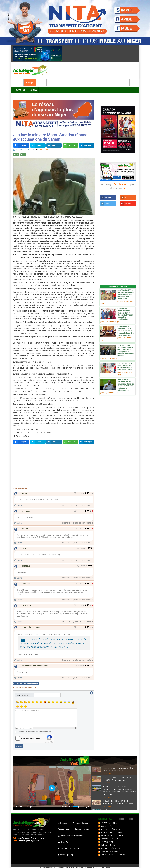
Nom (22, 693)
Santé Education (107, 833)
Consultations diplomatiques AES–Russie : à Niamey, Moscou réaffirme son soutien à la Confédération (125, 314)
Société (41, 82)
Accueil (18, 82)
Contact (33, 90)
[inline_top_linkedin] (54, 146)
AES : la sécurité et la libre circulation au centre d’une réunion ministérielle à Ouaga (125, 367)
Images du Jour (80, 821)
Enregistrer (19, 744)
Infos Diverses (82, 827)
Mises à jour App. (66, 853)
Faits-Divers (64, 827)
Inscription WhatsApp (68, 846)
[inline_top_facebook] (21, 146)
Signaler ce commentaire (82, 506)
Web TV (63, 840)
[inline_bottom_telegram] (87, 442)
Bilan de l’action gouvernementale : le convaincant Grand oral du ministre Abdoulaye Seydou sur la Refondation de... (126, 385)
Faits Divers (105, 849)
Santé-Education (85, 82)
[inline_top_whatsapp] (70, 146)
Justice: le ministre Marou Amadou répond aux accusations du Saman (50, 137)
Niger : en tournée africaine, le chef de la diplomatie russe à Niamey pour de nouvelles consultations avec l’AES (126, 351)
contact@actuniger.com (29, 839)
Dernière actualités (108, 852)
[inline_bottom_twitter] (38, 442)
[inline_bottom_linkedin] (54, 442)
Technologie (122, 82)
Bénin (23, 156)
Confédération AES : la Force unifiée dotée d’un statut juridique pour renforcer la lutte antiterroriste (126, 295)
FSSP (16, 156)
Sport (99, 82)
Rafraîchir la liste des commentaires (27, 681)
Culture (109, 82)
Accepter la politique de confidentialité (34, 730)
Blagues (63, 821)
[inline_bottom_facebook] (21, 442)
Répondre (66, 506)
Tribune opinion (107, 830)
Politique (30, 82)
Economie (69, 82)
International (55, 82)
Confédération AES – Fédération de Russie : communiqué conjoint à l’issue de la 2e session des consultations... (126, 331)
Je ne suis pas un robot (30, 736)
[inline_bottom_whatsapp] (70, 442)
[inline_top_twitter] (38, 146)
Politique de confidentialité (70, 834)
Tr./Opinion (20, 90)
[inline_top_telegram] (87, 146)
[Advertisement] (54, 467)
